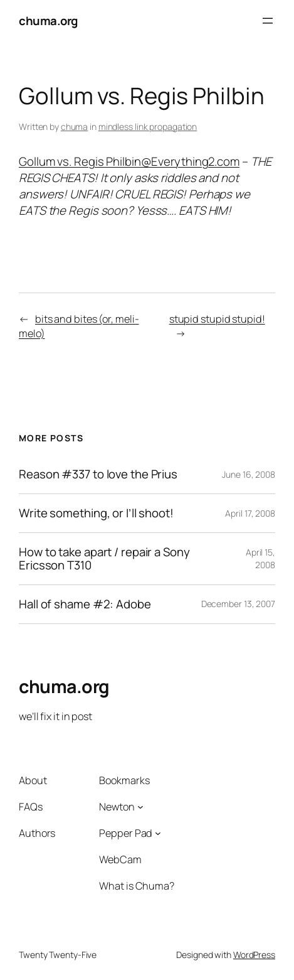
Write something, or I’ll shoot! (96, 513)
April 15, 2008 (260, 558)
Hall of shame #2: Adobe (85, 604)
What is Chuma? (137, 886)
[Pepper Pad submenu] (158, 833)
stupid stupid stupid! (217, 319)
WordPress (254, 955)
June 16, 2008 (249, 474)
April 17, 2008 (250, 513)
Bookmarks (124, 780)
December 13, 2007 (238, 604)
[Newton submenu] (140, 807)
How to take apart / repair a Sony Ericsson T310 (104, 559)
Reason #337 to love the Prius (98, 474)
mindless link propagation (148, 127)
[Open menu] (268, 21)
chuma (75, 127)
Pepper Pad (126, 833)
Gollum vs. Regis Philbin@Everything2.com (129, 161)
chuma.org (48, 21)
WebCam (120, 859)
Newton (117, 807)
